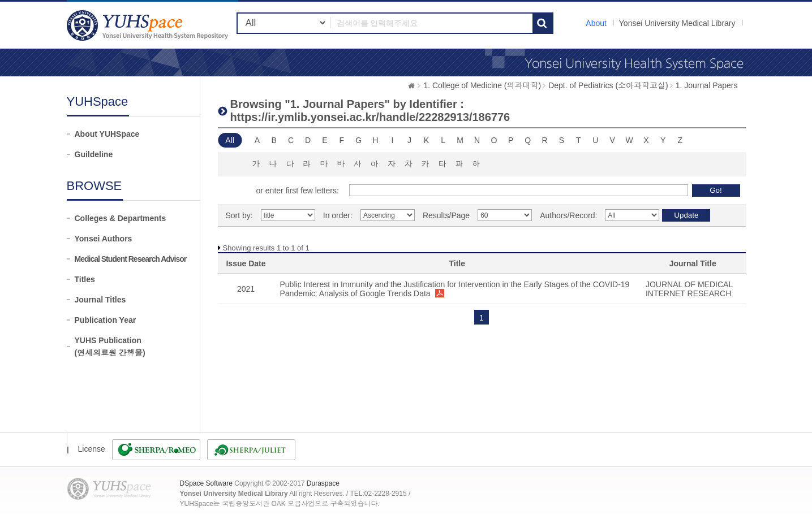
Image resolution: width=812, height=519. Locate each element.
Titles (85, 279)
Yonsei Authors (104, 239)
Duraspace (323, 483)
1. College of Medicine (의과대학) (482, 85)
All (230, 140)
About (596, 23)
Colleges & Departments (121, 218)
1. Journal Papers (707, 85)
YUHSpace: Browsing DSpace (149, 25)
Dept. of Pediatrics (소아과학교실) (608, 85)
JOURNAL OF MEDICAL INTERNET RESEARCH (689, 289)
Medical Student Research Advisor (131, 259)
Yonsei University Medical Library (677, 23)
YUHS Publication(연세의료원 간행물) (110, 347)
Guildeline (94, 154)
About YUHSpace (107, 134)
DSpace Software (206, 483)
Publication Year (106, 320)
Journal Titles (100, 300)
